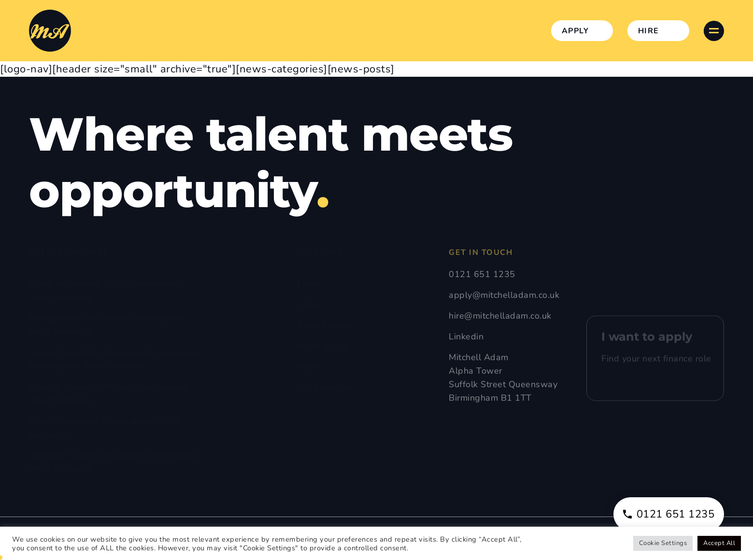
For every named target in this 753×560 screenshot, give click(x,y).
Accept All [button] (719, 543)
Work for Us (323, 346)
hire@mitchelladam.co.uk (500, 316)
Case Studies (325, 325)
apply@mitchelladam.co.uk (504, 295)
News (310, 367)
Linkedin (466, 336)
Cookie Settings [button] (663, 543)
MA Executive (326, 388)
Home (310, 284)
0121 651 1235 (482, 274)
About (311, 305)
